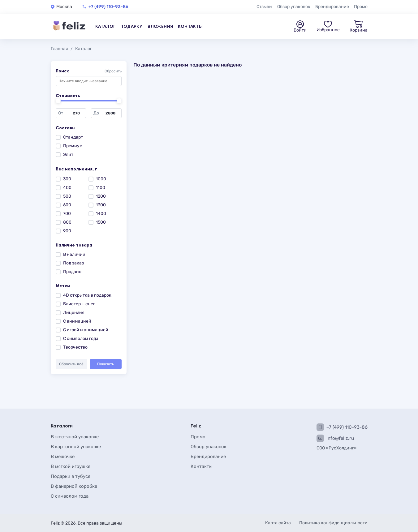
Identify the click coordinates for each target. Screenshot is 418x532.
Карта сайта (278, 523)
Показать (106, 364)
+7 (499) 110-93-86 (108, 7)
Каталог (106, 27)
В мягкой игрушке (71, 466)
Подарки (131, 27)
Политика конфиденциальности (333, 523)
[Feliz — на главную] (69, 27)
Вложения (160, 27)
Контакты (190, 27)
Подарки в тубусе (71, 476)
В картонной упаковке (76, 447)
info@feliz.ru (340, 438)
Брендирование (332, 7)
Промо (361, 7)
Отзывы (264, 7)
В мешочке (63, 457)
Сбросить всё (71, 364)
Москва (64, 7)
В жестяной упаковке (75, 437)
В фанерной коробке (74, 486)
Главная (59, 49)
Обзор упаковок (294, 7)
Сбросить (113, 71)
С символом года (70, 496)
